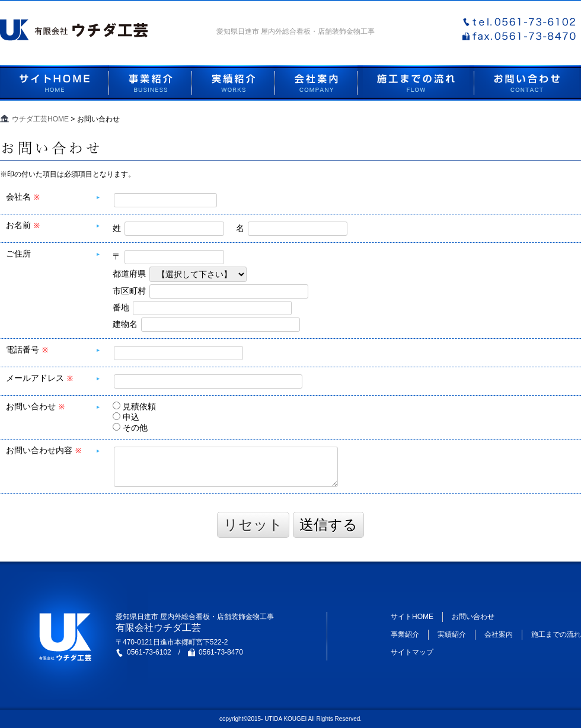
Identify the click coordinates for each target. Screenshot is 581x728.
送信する (328, 525)
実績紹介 (452, 634)
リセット (253, 525)
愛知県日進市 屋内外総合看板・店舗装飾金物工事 (296, 31)
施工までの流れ (556, 634)
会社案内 (499, 634)
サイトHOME (412, 617)
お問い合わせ (473, 617)
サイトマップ (412, 652)
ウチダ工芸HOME (40, 119)
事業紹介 (405, 634)
